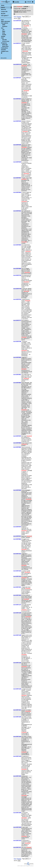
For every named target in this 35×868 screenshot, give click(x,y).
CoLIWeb (17, 2)
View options (5, 23)
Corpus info (4, 12)
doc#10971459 (17, 813)
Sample (3, 36)
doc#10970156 (17, 29)
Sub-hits (4, 40)
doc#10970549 (17, 162)
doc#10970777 (17, 320)
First (15, 17)
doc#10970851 (17, 375)
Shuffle (4, 35)
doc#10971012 (17, 554)
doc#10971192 (17, 663)
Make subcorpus (6, 21)
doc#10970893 (17, 443)
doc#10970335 (17, 145)
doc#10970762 (17, 299)
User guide (4, 16)
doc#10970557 (17, 178)
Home (3, 5)
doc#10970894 (17, 447)
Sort (2, 28)
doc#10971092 (17, 595)
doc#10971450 (17, 776)
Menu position (4, 58)
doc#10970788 (17, 342)
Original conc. (5, 51)
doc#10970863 (17, 383)
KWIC (4, 25)
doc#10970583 (17, 192)
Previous (19, 17)
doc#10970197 (17, 78)
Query (21, 7)
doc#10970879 (17, 436)
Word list (3, 10)
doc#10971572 (17, 847)
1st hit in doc (6, 41)
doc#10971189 (17, 635)
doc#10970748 (17, 289)
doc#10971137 (17, 605)
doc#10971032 (17, 576)
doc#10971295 (17, 717)
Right (4, 31)
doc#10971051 (17, 587)
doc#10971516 (17, 841)
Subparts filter (20, 9)
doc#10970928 (17, 490)
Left (3, 30)
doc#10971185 (17, 613)
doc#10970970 (17, 527)
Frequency (4, 43)
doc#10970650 (17, 245)
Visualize (3, 50)
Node (4, 33)
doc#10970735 (17, 275)
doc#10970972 (17, 536)
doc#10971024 (17, 571)
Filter (2, 38)
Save (2, 20)
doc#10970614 (17, 211)
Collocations (4, 48)
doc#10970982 (17, 539)
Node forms (5, 46)
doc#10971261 (17, 710)
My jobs (3, 14)
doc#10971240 (17, 689)
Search (3, 7)
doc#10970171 (17, 43)
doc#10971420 (17, 737)
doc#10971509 (17, 827)
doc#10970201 (17, 99)
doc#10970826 (17, 357)
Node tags (5, 45)
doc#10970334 (17, 121)
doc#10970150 (17, 21)
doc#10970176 (17, 64)
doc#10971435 (17, 756)
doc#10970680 (17, 269)
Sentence (5, 26)
